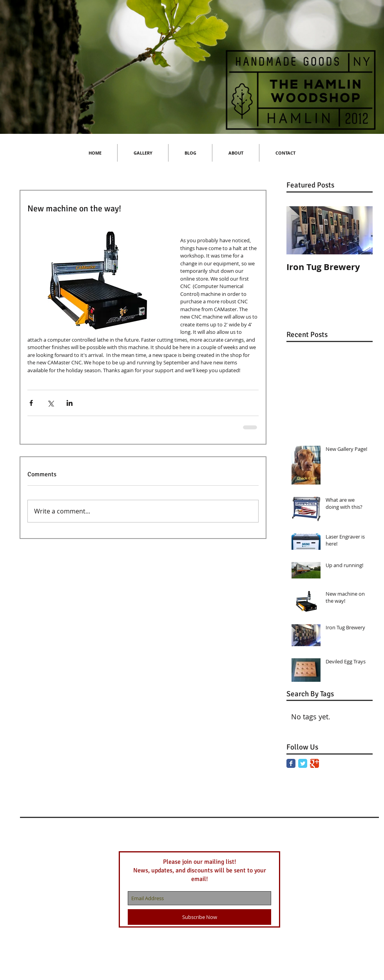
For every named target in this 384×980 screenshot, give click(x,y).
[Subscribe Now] (199, 917)
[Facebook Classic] (291, 763)
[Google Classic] (314, 763)
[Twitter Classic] (303, 763)
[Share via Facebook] (31, 403)
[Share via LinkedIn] (70, 403)
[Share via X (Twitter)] (50, 403)
